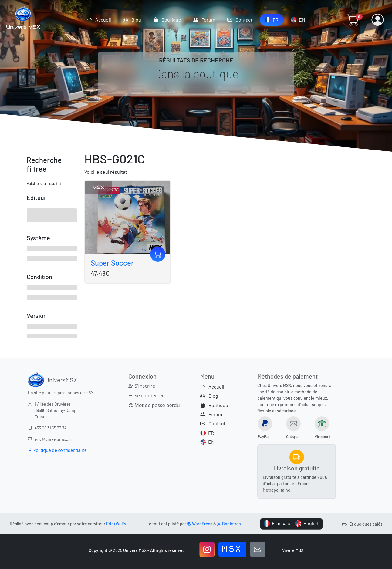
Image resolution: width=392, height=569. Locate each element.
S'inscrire (142, 386)
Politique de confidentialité (57, 450)
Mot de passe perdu (153, 405)
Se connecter (146, 396)
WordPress (200, 524)
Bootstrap (229, 524)
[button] (353, 20)
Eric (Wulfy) (117, 524)
